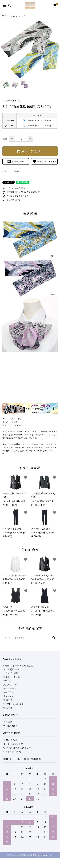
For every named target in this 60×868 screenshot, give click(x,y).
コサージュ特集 (11, 673)
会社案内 (8, 722)
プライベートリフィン (13, 677)
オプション (8, 696)
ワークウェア (9, 692)
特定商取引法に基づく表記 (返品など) (22, 192)
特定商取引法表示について (17, 748)
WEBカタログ (10, 726)
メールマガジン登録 (13, 744)
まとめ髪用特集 (11, 669)
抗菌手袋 (8, 700)
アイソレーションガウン (14, 704)
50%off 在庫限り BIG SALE (18, 666)
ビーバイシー (10, 688)
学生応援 (8, 708)
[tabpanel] (30, 49)
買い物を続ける (11, 200)
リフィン (7, 681)
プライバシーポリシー (14, 752)
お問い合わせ (16, 161)
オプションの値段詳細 (14, 188)
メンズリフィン (10, 685)
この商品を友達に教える (15, 196)
